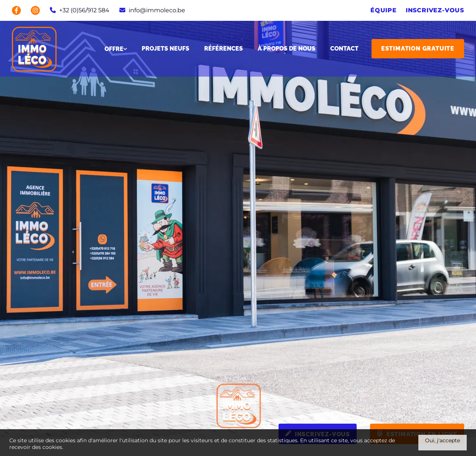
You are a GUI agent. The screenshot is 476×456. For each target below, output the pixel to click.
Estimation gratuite (418, 49)
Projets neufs (165, 49)
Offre (116, 49)
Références (223, 49)
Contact (344, 49)
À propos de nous (287, 49)
